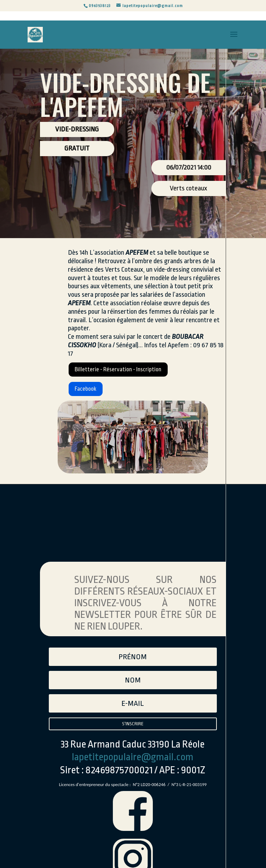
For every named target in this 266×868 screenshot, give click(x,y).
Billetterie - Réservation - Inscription (132, 372)
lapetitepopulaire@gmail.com (133, 773)
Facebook (90, 395)
